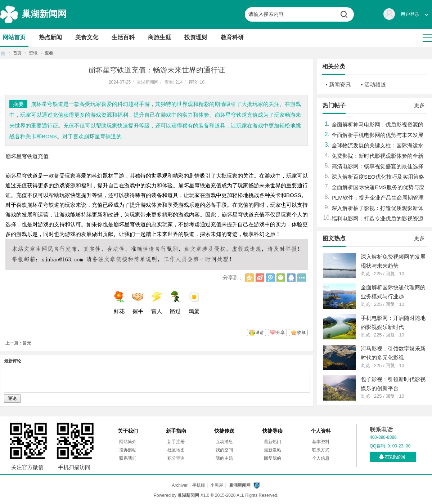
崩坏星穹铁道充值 (27, 156)
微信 (281, 278)
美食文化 (87, 37)
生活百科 (123, 37)
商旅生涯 (159, 37)
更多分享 (302, 278)
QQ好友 (291, 278)
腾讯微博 (270, 278)
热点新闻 (50, 37)
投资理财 (196, 37)
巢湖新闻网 (44, 14)
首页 (3, 53)
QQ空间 (249, 278)
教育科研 (232, 37)
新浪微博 (260, 278)
